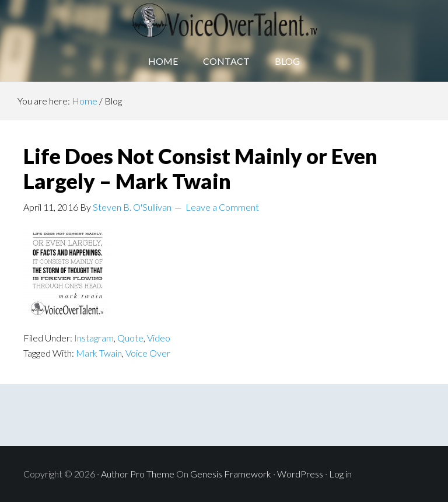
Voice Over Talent (224, 20)
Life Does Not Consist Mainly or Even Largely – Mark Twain (200, 168)
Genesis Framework (231, 474)
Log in (340, 474)
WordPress (300, 474)
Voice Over (148, 353)
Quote (130, 338)
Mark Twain (99, 353)
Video (159, 338)
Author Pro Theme (138, 474)
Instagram (94, 338)
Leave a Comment (222, 207)
